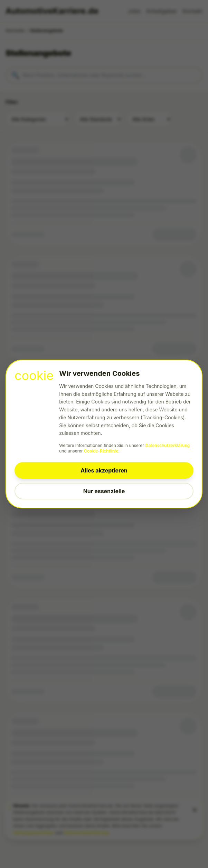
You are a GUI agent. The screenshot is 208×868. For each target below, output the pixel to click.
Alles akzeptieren (104, 470)
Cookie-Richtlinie (101, 451)
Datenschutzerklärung (167, 445)
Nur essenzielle (104, 491)
